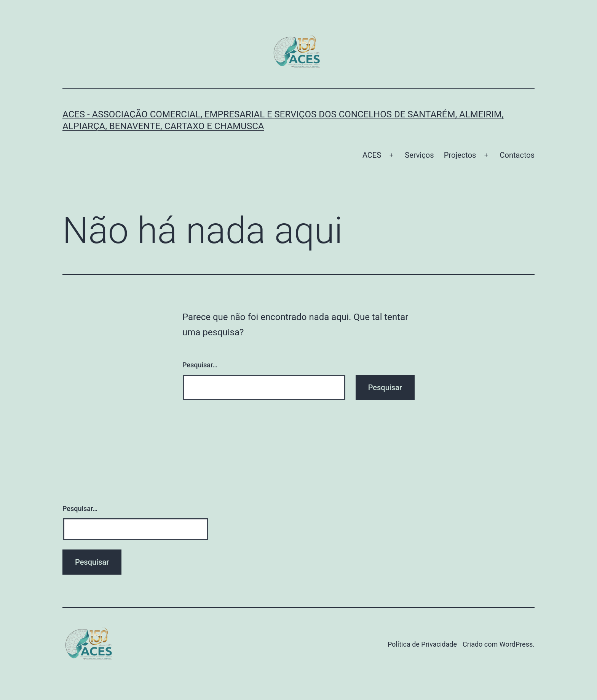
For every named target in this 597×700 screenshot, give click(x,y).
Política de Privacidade (422, 644)
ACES (372, 155)
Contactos (517, 155)
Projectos (460, 155)
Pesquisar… (200, 365)
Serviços (419, 155)
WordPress (516, 644)
